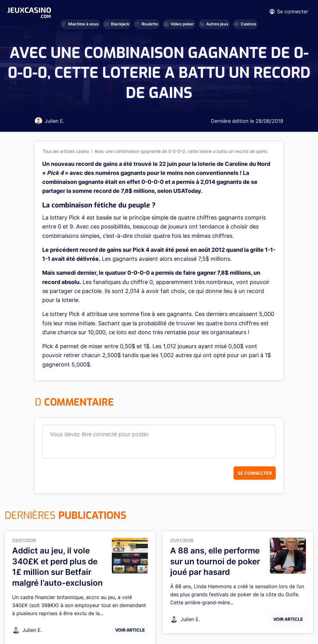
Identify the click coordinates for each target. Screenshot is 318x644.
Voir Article (130, 630)
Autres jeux (214, 24)
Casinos (245, 24)
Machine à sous (80, 24)
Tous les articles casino (66, 151)
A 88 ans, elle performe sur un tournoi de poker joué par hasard (215, 561)
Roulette (147, 24)
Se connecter (255, 473)
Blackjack (117, 24)
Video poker (179, 24)
